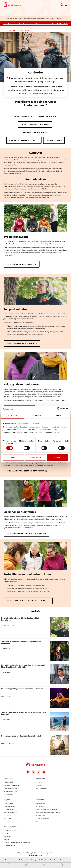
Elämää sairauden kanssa (12, 785)
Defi (5, 860)
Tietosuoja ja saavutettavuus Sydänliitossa (17, 843)
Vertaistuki (39, 785)
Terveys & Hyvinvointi (11, 791)
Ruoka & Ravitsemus (10, 788)
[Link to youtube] (44, 772)
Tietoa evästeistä (9, 846)
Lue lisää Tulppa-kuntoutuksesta (22, 343)
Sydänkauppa (40, 815)
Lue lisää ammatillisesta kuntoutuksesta (26, 471)
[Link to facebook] (28, 772)
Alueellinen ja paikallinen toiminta (46, 809)
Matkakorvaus (12, 585)
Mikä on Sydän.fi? (10, 827)
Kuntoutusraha (12, 588)
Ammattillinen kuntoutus (35, 132)
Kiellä (13, 457)
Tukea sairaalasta (41, 788)
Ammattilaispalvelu (56, 860)
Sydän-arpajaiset (9, 809)
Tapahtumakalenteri (42, 818)
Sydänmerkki (23, 860)
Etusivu (6, 30)
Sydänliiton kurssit (23, 117)
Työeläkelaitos (9, 465)
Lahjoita (7, 800)
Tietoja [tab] (59, 415)
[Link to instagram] (39, 772)
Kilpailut (6, 833)
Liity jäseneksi (40, 806)
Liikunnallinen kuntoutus (24, 140)
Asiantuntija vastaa (10, 830)
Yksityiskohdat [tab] (35, 415)
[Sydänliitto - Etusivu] (35, 764)
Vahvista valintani (35, 457)
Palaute (6, 839)
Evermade (39, 855)
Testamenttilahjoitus (10, 812)
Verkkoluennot (8, 794)
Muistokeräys (8, 818)
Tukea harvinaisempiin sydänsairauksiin (48, 812)
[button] (61, 6)
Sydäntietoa (8, 778)
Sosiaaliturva (54, 140)
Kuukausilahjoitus (9, 806)
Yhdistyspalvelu (43, 860)
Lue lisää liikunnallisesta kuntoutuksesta (26, 533)
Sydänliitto (40, 800)
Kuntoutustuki (11, 591)
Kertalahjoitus (8, 803)
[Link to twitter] (33, 772)
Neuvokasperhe (13, 860)
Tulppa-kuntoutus (48, 117)
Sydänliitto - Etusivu (21, 5)
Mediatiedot (8, 836)
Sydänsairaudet (9, 782)
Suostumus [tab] (12, 415)
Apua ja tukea (15, 30)
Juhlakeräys (7, 815)
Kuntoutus (39, 782)
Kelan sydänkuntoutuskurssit (35, 125)
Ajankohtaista (40, 803)
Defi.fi (37, 821)
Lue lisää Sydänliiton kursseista (22, 264)
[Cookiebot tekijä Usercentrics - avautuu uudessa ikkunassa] (59, 409)
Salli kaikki (58, 457)
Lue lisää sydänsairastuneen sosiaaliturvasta (28, 601)
